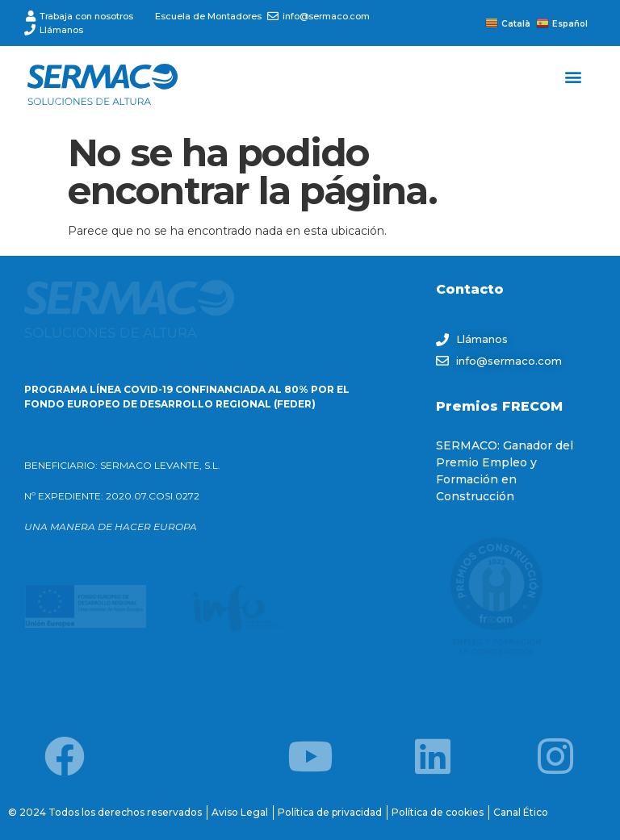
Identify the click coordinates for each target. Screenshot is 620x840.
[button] (574, 76)
